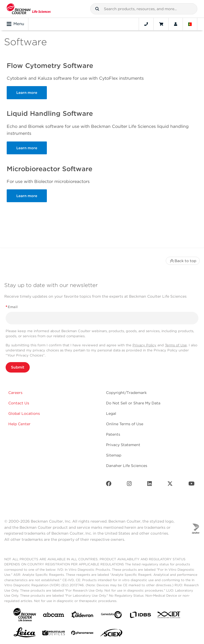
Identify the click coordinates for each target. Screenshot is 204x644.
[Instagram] (129, 485)
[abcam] (54, 616)
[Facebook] (109, 485)
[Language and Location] (190, 24)
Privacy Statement (123, 445)
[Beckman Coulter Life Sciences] (29, 9)
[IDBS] (140, 616)
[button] (97, 9)
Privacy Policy (144, 345)
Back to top (183, 261)
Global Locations (24, 413)
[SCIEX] (111, 634)
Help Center (19, 424)
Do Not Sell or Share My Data (133, 403)
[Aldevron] (82, 616)
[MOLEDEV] (54, 634)
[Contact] (146, 24)
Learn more (27, 93)
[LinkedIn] (150, 485)
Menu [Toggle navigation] (15, 24)
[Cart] (161, 24)
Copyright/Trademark (126, 393)
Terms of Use (176, 345)
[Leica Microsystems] (25, 634)
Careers (15, 393)
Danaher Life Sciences (127, 466)
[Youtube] (192, 485)
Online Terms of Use (125, 424)
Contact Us (19, 403)
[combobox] (144, 9)
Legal (111, 413)
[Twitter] (170, 485)
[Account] (176, 24)
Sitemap (114, 455)
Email (12, 307)
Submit (18, 367)
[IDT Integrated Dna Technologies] (169, 616)
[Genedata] (111, 616)
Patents (113, 434)
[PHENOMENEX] (82, 634)
